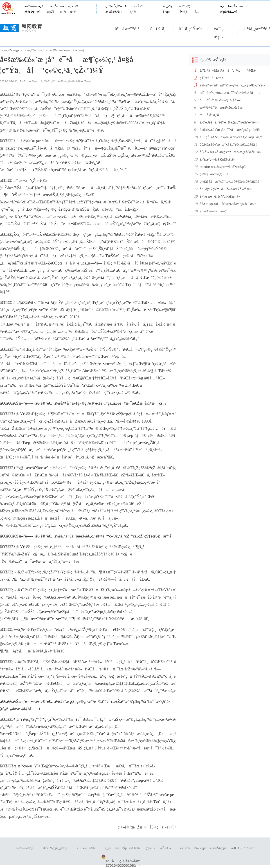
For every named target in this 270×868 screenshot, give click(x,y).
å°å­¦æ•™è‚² (127, 29)
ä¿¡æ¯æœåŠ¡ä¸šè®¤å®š (122, 848)
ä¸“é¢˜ (134, 12)
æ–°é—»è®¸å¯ (26, 848)
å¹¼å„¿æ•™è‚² (257, 29)
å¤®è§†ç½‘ (48, 82)
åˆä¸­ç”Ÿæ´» (191, 29)
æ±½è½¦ (185, 6)
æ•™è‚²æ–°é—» (60, 50)
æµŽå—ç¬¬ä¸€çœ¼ (64, 6)
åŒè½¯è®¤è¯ (88, 848)
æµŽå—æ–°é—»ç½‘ (62, 12)
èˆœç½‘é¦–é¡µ (10, 50)
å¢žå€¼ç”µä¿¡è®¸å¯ (57, 848)
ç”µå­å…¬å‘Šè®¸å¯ (160, 848)
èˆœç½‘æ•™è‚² (34, 50)
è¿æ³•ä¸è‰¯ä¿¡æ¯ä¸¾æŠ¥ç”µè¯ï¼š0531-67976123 (217, 848)
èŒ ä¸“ (159, 29)
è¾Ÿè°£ (139, 6)
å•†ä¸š (184, 12)
